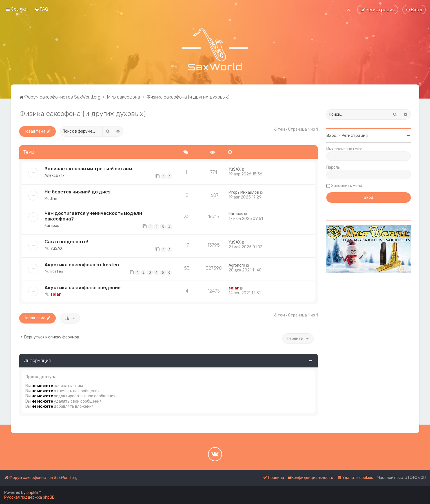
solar (56, 294)
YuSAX (235, 169)
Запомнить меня (347, 186)
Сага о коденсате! (66, 242)
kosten (57, 272)
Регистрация (355, 136)
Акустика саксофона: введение (83, 287)
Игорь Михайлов (244, 192)
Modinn (51, 199)
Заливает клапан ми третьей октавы (88, 169)
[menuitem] (41, 9)
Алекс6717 (55, 176)
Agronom (237, 265)
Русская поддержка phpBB (29, 497)
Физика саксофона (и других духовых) (82, 113)
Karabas (52, 226)
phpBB (32, 493)
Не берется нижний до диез (77, 192)
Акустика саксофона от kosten (82, 265)
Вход (332, 136)
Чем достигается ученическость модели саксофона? (93, 216)
